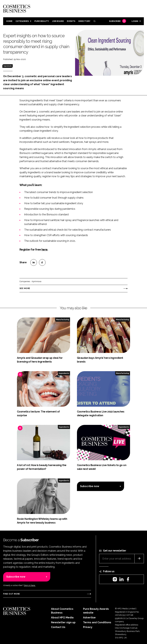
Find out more (11, 594)
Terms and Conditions (97, 622)
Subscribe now (90, 486)
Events (71, 21)
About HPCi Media (62, 618)
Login (135, 21)
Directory (84, 21)
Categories (22, 21)
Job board (58, 21)
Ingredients (8, 66)
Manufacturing (63, 319)
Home (9, 21)
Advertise (89, 618)
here (45, 250)
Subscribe (117, 21)
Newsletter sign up (63, 622)
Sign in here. (30, 585)
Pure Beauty (42, 21)
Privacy (88, 627)
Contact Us (58, 627)
